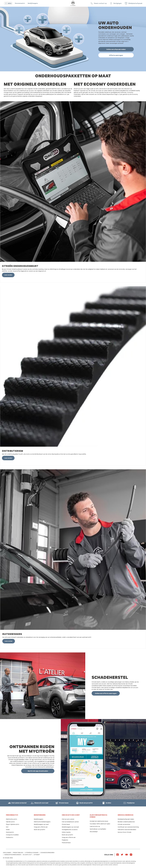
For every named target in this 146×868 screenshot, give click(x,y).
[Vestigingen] (116, 3)
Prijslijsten (65, 840)
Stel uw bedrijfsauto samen (70, 822)
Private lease (66, 824)
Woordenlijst (94, 832)
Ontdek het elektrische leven (99, 821)
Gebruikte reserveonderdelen (127, 830)
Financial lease (66, 843)
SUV (7, 827)
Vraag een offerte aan (41, 827)
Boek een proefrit (39, 830)
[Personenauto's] (20, 3)
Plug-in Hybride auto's (13, 824)
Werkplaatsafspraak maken (126, 819)
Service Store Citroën (124, 832)
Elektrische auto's (11, 819)
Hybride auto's (10, 822)
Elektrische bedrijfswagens (42, 822)
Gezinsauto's (10, 832)
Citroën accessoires (124, 824)
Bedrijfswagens (39, 819)
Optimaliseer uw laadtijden (98, 829)
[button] (98, 3)
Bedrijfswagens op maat (41, 824)
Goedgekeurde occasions (70, 830)
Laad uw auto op (95, 826)
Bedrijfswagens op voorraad (70, 827)
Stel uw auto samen (68, 819)
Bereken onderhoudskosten (126, 822)
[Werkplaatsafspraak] (133, 3)
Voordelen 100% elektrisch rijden (100, 824)
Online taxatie (66, 832)
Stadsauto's (10, 837)
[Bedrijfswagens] (33, 3)
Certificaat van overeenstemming (128, 827)
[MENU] (8, 3)
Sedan (8, 830)
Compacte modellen (12, 835)
